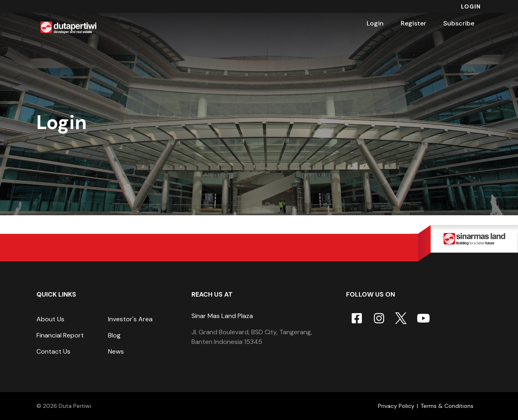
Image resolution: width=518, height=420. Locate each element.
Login (471, 6)
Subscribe (459, 23)
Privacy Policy (396, 406)
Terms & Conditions (447, 406)
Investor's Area (130, 319)
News (116, 351)
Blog (114, 335)
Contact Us (53, 351)
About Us (50, 319)
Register (413, 23)
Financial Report (60, 335)
